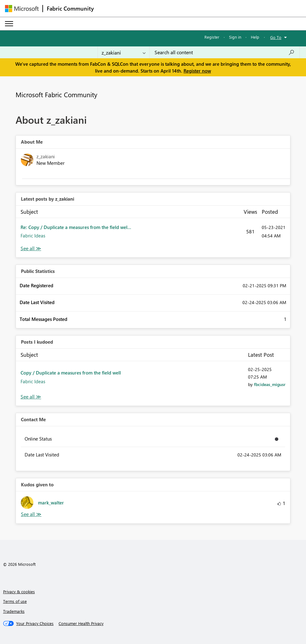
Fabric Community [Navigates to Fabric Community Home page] (70, 8)
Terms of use (15, 601)
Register (212, 37)
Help (255, 37)
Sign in (235, 37)
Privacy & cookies (19, 592)
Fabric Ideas (33, 236)
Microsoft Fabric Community (56, 94)
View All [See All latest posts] (31, 248)
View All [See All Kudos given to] (31, 514)
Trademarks (14, 611)
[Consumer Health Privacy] (81, 623)
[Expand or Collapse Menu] (9, 24)
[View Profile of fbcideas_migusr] (270, 384)
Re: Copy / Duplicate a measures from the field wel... (76, 227)
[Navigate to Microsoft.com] (22, 9)
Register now (197, 71)
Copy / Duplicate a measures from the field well (71, 373)
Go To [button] (276, 37)
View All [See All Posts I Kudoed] (31, 397)
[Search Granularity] (124, 52)
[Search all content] (225, 52)
